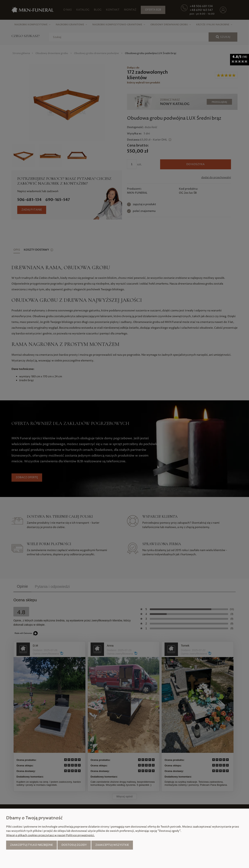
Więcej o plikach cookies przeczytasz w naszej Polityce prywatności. (50, 835)
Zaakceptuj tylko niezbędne (32, 845)
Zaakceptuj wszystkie (112, 845)
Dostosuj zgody (74, 845)
